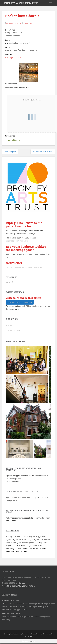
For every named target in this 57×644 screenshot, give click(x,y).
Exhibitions (10, 325)
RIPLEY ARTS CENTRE (21, 3)
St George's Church (13, 57)
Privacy (22, 583)
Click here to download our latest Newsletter (24, 267)
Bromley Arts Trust (10, 634)
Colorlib (41, 634)
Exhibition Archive (13, 330)
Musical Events (14, 140)
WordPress (29, 636)
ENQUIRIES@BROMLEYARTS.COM (21, 586)
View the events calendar (20, 302)
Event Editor (28, 23)
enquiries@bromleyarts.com (17, 241)
